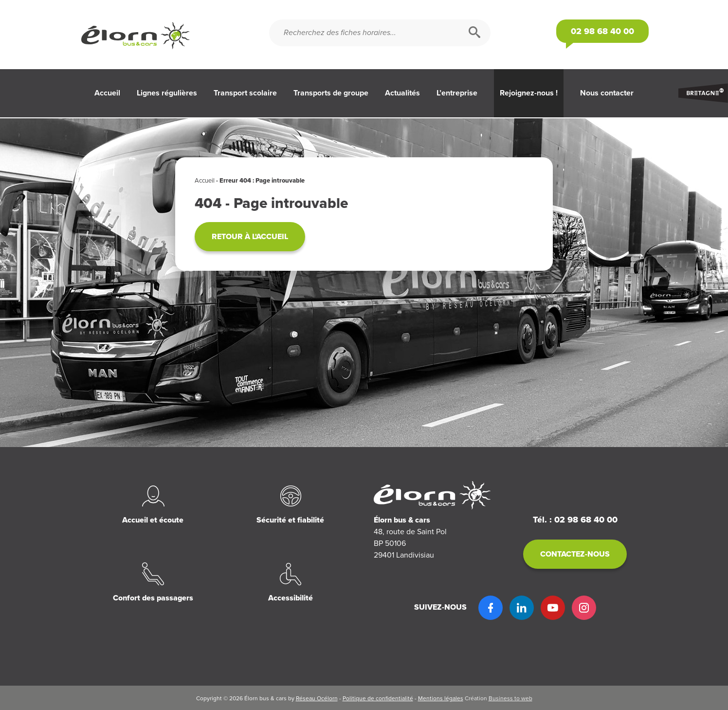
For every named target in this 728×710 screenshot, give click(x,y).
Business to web (510, 698)
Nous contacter (607, 93)
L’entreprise (457, 93)
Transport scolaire (245, 93)
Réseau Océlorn (317, 698)
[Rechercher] (474, 33)
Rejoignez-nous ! (529, 93)
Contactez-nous (575, 554)
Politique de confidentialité (378, 698)
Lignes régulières (167, 93)
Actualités (402, 93)
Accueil (107, 93)
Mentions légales (441, 698)
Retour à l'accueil (250, 237)
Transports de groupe (331, 93)
